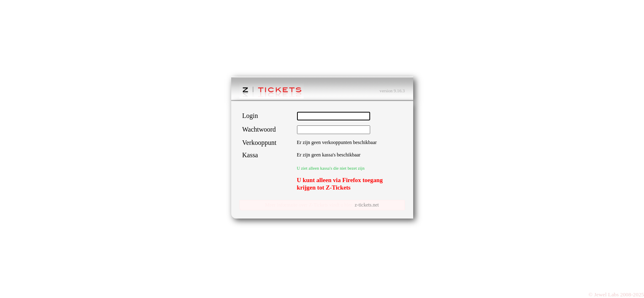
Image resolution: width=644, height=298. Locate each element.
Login (250, 116)
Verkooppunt (260, 143)
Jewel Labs (606, 294)
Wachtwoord (259, 129)
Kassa (250, 155)
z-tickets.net (367, 205)
